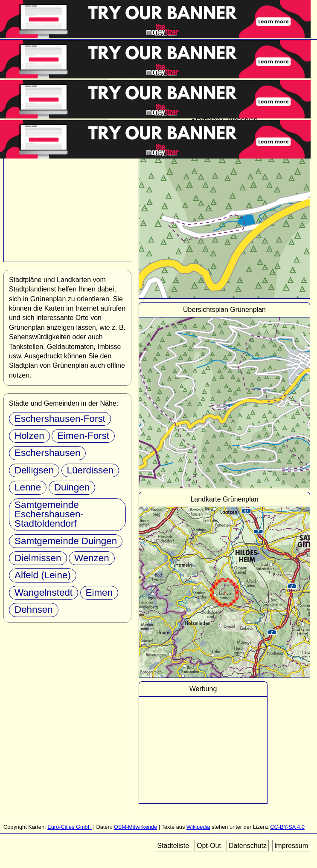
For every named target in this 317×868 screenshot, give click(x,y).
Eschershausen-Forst (60, 419)
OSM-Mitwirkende (136, 827)
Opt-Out (209, 846)
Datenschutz (248, 846)
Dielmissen (38, 558)
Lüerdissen (90, 470)
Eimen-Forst (83, 436)
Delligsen (34, 470)
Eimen (99, 593)
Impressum (291, 846)
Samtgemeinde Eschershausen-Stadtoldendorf (49, 514)
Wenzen (92, 558)
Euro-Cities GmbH (70, 827)
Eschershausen (47, 453)
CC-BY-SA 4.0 (287, 827)
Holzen (29, 436)
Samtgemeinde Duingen (66, 541)
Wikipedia (198, 827)
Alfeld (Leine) (43, 575)
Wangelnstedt (44, 593)
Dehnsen (34, 610)
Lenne (28, 487)
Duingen (72, 487)
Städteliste (173, 846)
